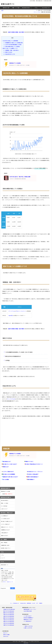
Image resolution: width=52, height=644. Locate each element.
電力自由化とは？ (16, 603)
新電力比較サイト (8, 4)
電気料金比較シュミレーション (30, 609)
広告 (2, 11)
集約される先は (8, 52)
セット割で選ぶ (4, 506)
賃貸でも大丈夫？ (5, 536)
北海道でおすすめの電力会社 (9, 609)
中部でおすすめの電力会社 (9, 615)
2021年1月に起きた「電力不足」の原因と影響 (17, 178)
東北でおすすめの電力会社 (9, 611)
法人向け (34, 603)
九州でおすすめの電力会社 (9, 623)
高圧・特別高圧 (4, 543)
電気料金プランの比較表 (17, 64)
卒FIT (37, 603)
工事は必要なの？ (5, 533)
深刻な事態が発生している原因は (12, 47)
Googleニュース (10, 582)
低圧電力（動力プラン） (6, 548)
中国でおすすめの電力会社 (9, 620)
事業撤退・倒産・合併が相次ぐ (11, 50)
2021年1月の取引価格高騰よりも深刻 (12, 45)
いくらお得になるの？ (6, 519)
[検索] (5, 588)
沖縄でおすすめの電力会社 (9, 625)
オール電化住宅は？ (28, 621)
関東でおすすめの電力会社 (9, 613)
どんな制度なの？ (5, 516)
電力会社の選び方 (5, 500)
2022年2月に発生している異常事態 (10, 41)
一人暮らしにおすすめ (28, 626)
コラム (36, 8)
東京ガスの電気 (6, 635)
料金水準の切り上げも (9, 54)
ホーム (35, 12)
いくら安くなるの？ (28, 616)
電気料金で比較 (6, 8)
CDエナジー (6, 633)
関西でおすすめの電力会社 (9, 618)
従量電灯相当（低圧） (6, 545)
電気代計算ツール (5, 565)
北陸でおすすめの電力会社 (9, 616)
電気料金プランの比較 (6, 491)
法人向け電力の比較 (28, 611)
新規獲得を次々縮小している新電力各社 (13, 43)
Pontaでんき (6, 636)
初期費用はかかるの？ (6, 530)
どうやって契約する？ (6, 524)
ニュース (3, 558)
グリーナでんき (12, 311)
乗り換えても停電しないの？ (7, 521)
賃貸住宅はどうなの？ (28, 620)
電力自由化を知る (26, 8)
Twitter (4, 582)
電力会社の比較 (23, 603)
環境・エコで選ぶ (16, 8)
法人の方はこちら (46, 8)
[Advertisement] (26, 434)
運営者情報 (26, 643)
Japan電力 (11, 316)
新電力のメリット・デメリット (7, 527)
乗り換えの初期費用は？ (29, 618)
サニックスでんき (11, 399)
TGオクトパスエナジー (21, 311)
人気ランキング (4, 509)
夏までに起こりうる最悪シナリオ (10, 48)
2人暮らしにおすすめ (28, 628)
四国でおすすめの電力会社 (9, 622)
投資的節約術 (29, 603)
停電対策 (41, 603)
